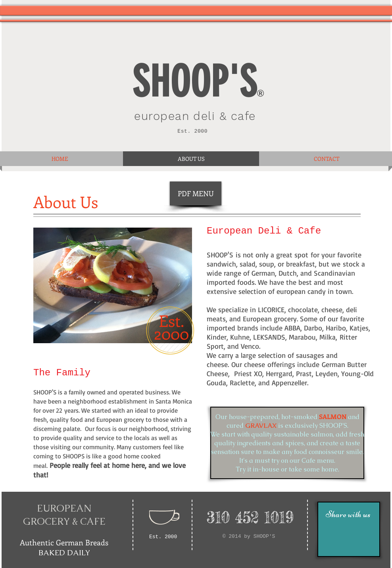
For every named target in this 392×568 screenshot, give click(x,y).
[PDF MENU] (196, 193)
